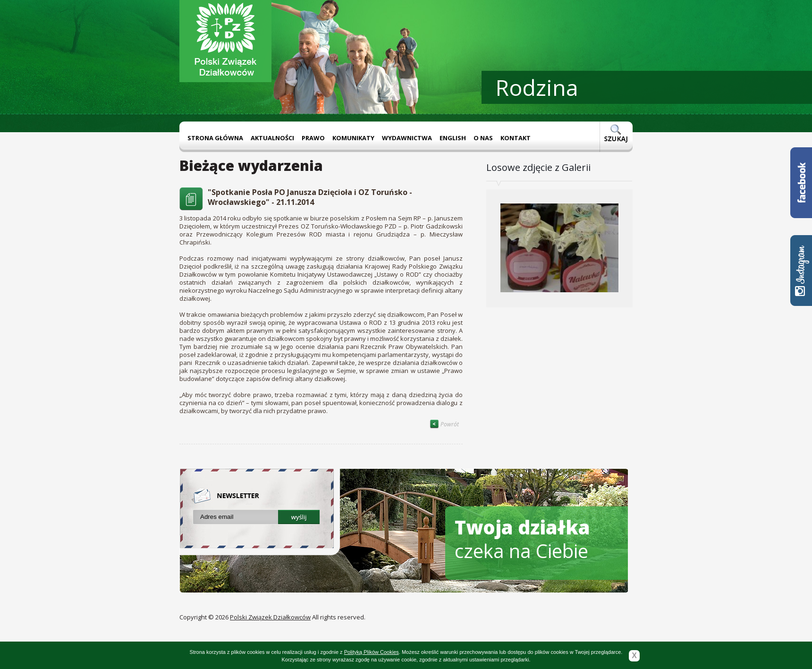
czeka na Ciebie (522, 539)
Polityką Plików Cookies (372, 652)
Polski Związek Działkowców (270, 617)
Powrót (444, 424)
